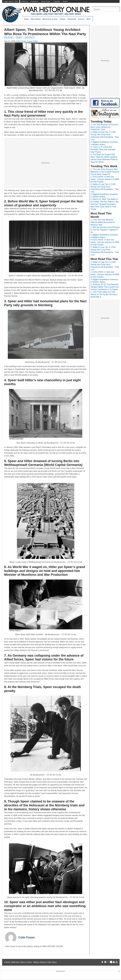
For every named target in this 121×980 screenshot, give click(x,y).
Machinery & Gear (50, 19)
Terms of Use (46, 1)
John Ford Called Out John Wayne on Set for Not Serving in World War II (104, 294)
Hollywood (72, 19)
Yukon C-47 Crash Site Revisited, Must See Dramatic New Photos (103, 149)
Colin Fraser (27, 937)
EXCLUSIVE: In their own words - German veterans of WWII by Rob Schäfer (105, 179)
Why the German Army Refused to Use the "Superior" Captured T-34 (105, 230)
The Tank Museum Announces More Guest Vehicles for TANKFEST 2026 (104, 127)
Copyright (57, 1)
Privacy (65, 1)
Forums (81, 19)
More (89, 19)
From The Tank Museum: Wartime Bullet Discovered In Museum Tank (103, 222)
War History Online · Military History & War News (36, 962)
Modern (19, 37)
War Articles (36, 19)
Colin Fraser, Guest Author (27, 41)
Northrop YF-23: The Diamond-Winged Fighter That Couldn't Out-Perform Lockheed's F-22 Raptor (105, 287)
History (63, 19)
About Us (25, 1)
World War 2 (30, 37)
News (26, 19)
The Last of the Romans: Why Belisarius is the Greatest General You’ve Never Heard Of (105, 172)
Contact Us (35, 1)
